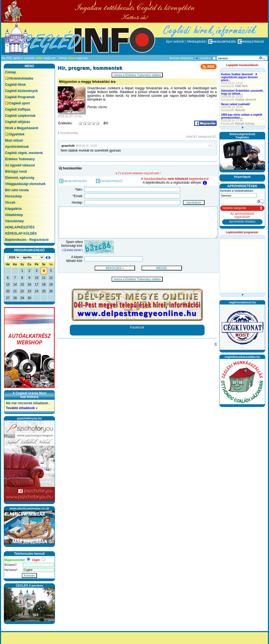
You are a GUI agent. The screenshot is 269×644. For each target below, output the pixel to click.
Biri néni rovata (17, 190)
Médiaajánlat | (197, 42)
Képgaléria (13, 209)
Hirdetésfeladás (19, 78)
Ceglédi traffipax (18, 109)
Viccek (10, 203)
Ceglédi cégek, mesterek (24, 153)
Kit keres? (11, 565)
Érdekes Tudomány (20, 159)
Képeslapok (242, 177)
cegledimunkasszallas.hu (242, 357)
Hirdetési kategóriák (234, 208)
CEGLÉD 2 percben (30, 585)
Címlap (11, 72)
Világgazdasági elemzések (25, 184)
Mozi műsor (14, 141)
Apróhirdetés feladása (242, 222)
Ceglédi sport (18, 103)
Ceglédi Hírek (15, 85)
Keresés (29, 576)
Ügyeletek (15, 134)
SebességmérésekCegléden (242, 136)
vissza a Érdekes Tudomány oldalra (137, 75)
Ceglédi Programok (20, 97)
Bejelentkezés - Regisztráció (27, 240)
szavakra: (205, 58)
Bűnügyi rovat (16, 172)
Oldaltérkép (14, 215)
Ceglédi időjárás (18, 122)
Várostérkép (14, 221)
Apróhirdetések (17, 147)
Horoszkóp (13, 196)
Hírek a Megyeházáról (22, 128)
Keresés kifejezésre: (182, 58)
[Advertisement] (242, 426)
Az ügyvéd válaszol (20, 165)
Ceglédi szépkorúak (20, 116)
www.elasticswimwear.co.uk (29, 508)
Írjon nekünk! (175, 42)
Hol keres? (11, 570)
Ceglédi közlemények (21, 91)
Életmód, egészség (20, 178)
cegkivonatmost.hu (242, 302)
